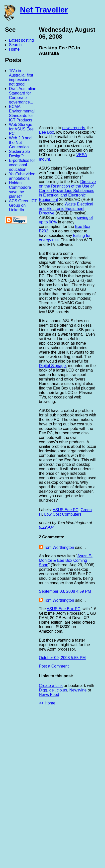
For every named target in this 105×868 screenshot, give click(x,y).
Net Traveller (44, 10)
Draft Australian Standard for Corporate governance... (23, 95)
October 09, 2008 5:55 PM (62, 658)
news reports (74, 128)
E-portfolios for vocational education (22, 165)
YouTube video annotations (22, 176)
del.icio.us (58, 690)
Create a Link (51, 686)
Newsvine (78, 690)
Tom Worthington (59, 547)
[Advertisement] (50, 789)
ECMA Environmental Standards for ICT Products (22, 113)
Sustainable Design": (19, 154)
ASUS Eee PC (65, 510)
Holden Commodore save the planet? (20, 190)
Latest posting (21, 40)
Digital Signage (52, 366)
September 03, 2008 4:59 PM (65, 591)
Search (15, 45)
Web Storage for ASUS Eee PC (21, 129)
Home (14, 49)
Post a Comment (54, 666)
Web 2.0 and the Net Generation (20, 143)
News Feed (49, 695)
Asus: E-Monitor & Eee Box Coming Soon (66, 560)
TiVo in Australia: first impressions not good (21, 77)
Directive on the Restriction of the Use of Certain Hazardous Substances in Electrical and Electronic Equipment (67, 191)
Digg (43, 690)
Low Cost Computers (63, 514)
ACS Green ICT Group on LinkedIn (23, 205)
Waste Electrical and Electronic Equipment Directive (66, 209)
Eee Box (46, 132)
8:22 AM (46, 527)
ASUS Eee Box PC (63, 609)
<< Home (47, 703)
